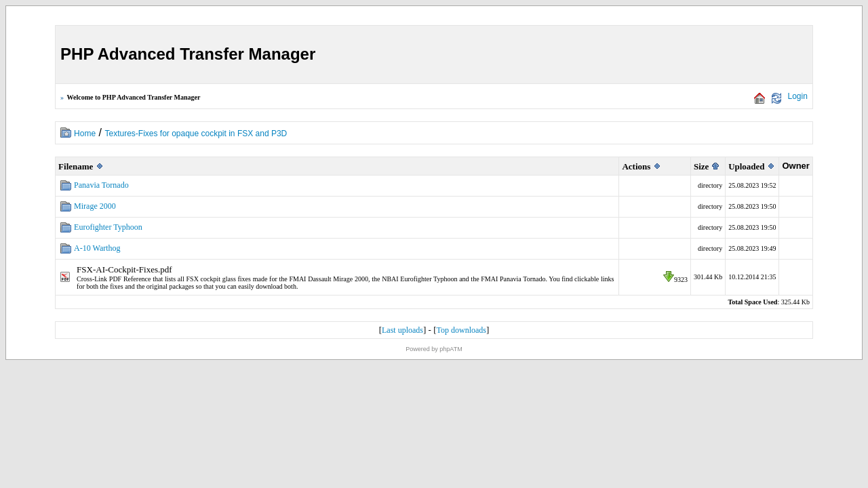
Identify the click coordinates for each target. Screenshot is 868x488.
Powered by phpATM (434, 349)
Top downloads (461, 330)
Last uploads (402, 330)
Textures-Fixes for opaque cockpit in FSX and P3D (196, 134)
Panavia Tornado (101, 185)
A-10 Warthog (97, 248)
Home (85, 134)
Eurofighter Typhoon (108, 227)
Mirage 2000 (95, 206)
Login (798, 96)
